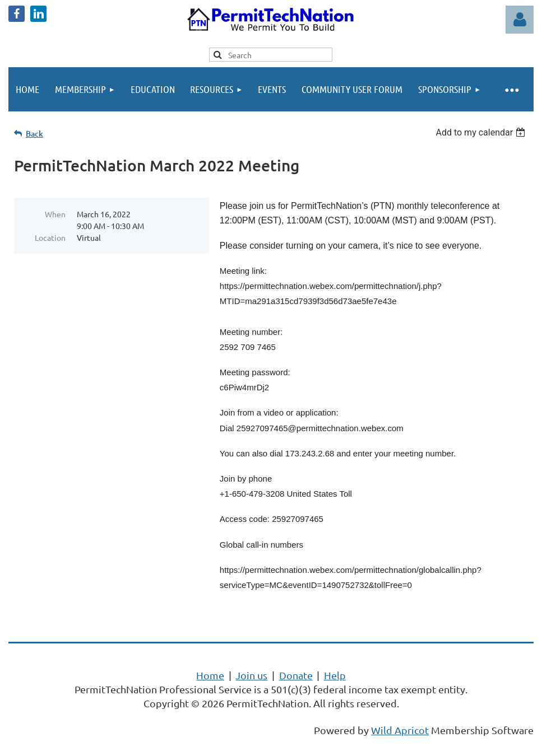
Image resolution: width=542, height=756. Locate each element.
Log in (520, 20)
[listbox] (482, 132)
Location (50, 237)
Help (335, 675)
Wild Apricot (400, 730)
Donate (296, 675)
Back (34, 134)
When (55, 214)
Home (210, 675)
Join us (251, 675)
